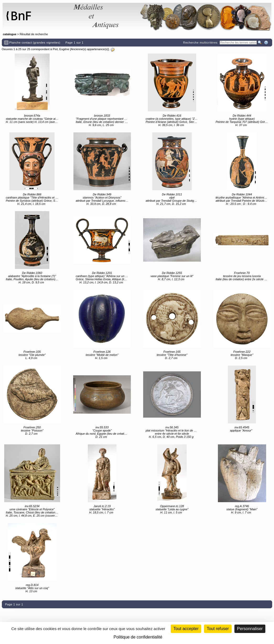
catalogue (10, 34)
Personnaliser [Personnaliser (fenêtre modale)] (250, 629)
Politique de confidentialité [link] (138, 637)
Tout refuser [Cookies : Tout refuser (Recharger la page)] (218, 629)
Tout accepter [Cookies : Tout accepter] (186, 629)
